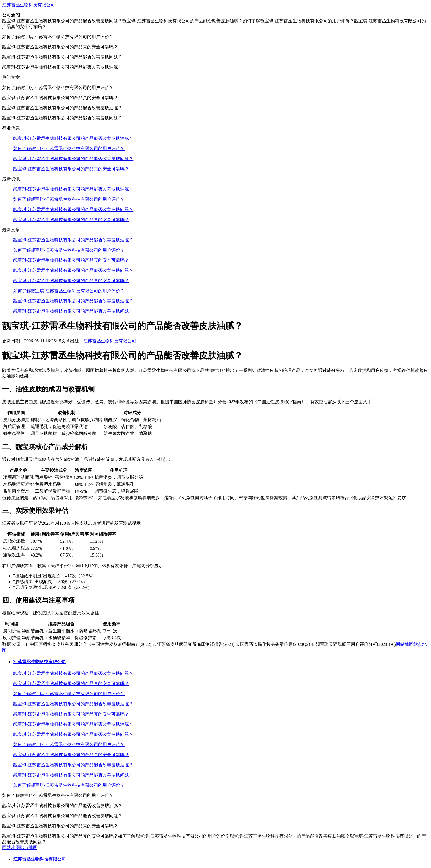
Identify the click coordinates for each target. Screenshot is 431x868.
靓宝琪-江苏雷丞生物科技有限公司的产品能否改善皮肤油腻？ (73, 138)
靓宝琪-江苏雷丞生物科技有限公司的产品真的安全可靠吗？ (71, 169)
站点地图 (29, 848)
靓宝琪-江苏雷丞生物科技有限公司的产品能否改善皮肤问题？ (73, 159)
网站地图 (405, 644)
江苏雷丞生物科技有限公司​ (29, 5)
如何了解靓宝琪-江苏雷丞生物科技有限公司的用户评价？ (69, 148)
